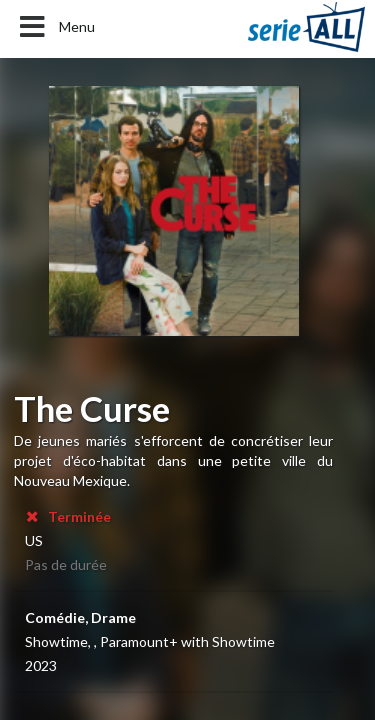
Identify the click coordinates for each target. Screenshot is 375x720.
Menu (55, 27)
